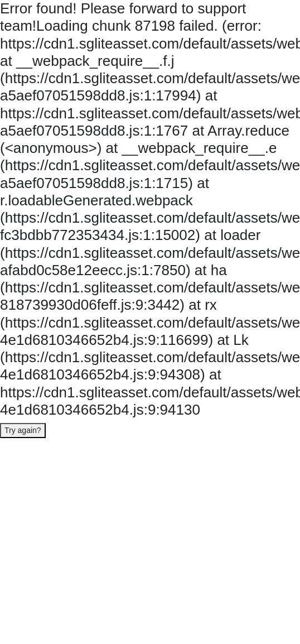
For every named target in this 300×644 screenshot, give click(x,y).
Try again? (23, 430)
